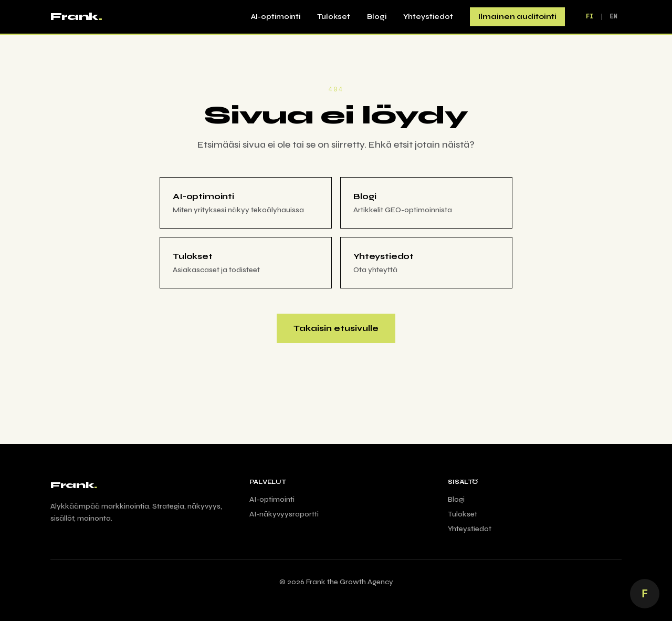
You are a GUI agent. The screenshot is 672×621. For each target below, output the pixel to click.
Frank (76, 17)
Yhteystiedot (428, 17)
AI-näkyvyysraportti (284, 514)
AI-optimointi (276, 17)
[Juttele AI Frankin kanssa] (645, 594)
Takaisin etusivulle (336, 328)
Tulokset (334, 17)
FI (590, 17)
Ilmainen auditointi (517, 17)
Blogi (377, 17)
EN (614, 17)
